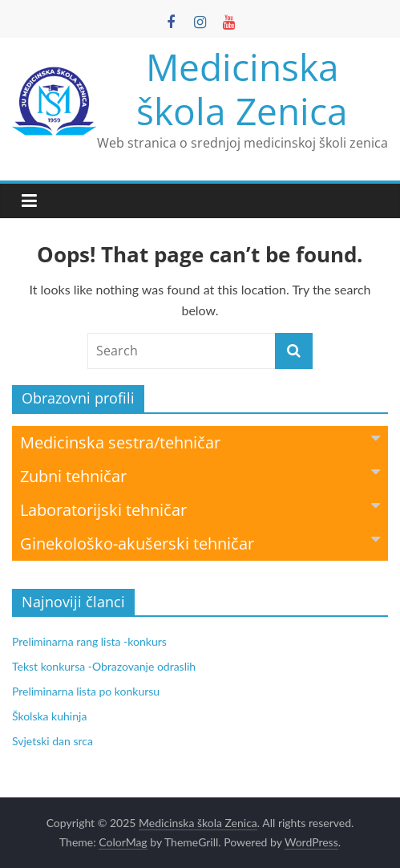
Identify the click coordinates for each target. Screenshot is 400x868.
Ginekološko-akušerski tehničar (200, 543)
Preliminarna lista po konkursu (86, 691)
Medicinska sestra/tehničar (200, 442)
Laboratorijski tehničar (200, 509)
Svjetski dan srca (53, 741)
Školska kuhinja (49, 716)
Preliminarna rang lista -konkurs (89, 641)
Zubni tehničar (200, 475)
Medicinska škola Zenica (242, 89)
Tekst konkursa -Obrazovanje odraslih (104, 666)
